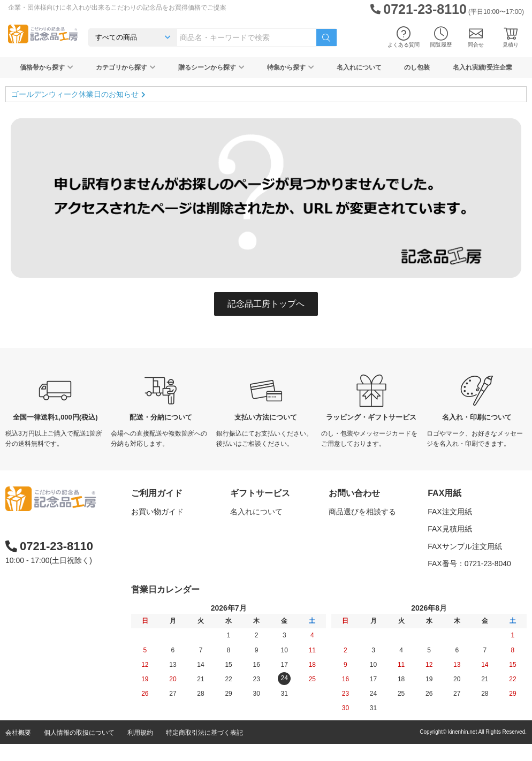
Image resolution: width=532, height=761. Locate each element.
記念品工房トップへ (266, 304)
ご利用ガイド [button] (157, 493)
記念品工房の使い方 (165, 564)
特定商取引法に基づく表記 (204, 750)
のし (238, 529)
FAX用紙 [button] (444, 493)
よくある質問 (404, 37)
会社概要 (18, 750)
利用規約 (140, 750)
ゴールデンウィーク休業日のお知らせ (75, 94)
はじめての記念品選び (169, 546)
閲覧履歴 (441, 37)
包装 (238, 546)
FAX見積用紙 (450, 529)
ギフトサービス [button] (260, 493)
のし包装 (417, 67)
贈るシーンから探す (211, 67)
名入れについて (359, 67)
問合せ (476, 37)
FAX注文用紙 (450, 512)
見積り (511, 37)
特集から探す (291, 67)
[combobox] (247, 37)
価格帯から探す (47, 67)
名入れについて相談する (370, 529)
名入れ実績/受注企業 (482, 67)
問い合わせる (351, 564)
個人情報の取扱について (79, 750)
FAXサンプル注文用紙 (465, 546)
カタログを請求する (362, 546)
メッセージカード (260, 564)
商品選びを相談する (362, 512)
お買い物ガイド (157, 512)
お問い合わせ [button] (354, 493)
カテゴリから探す (126, 67)
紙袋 (238, 581)
